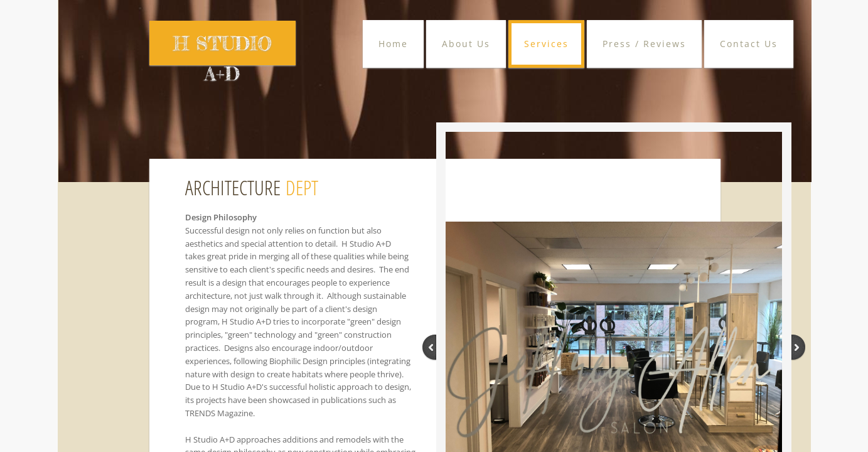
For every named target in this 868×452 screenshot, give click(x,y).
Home (393, 44)
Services (546, 44)
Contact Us (749, 44)
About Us (466, 44)
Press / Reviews (644, 44)
